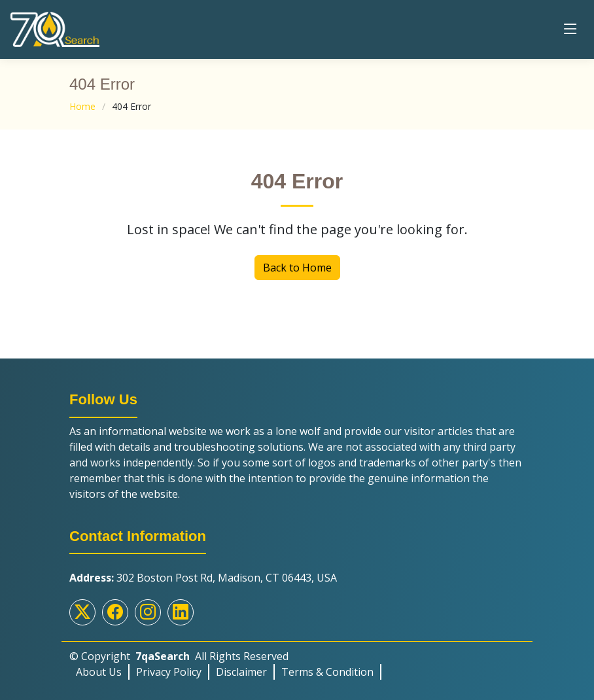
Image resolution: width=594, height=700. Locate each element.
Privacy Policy (169, 672)
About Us (99, 672)
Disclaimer (241, 672)
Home (82, 106)
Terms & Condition (327, 672)
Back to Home (297, 268)
